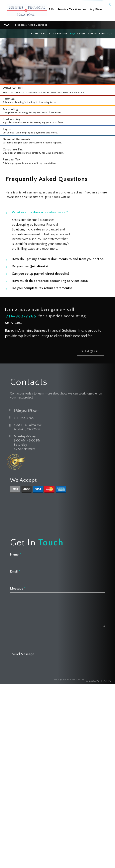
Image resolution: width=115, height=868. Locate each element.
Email (15, 572)
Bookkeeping (12, 119)
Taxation (9, 99)
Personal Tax (12, 160)
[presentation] (40, 639)
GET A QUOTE (91, 351)
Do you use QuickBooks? (30, 266)
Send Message (23, 654)
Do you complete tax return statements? (42, 288)
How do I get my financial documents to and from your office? (58, 259)
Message (18, 589)
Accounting (10, 109)
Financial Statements (17, 139)
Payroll (8, 129)
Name (15, 555)
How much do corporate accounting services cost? (50, 281)
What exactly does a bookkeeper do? (40, 212)
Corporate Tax (13, 150)
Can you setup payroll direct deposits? (41, 274)
